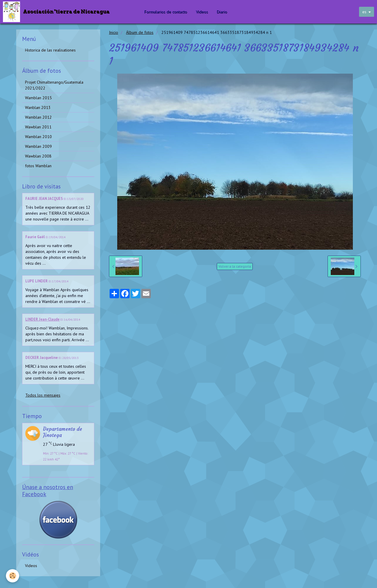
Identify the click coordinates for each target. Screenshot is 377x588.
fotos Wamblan (38, 166)
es (364, 12)
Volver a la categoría (235, 266)
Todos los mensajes (43, 395)
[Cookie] (13, 576)
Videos (202, 12)
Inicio (114, 32)
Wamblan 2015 (38, 98)
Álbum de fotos (140, 32)
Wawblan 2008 (38, 156)
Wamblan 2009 (38, 146)
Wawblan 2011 (38, 127)
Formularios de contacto (166, 12)
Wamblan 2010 (38, 137)
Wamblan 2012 (38, 117)
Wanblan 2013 (38, 107)
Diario (222, 12)
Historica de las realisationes (50, 50)
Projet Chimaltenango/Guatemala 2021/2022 (54, 85)
